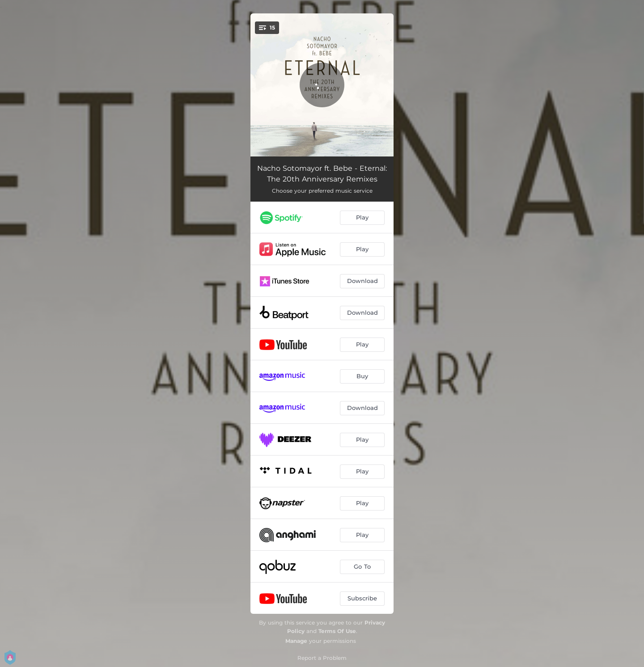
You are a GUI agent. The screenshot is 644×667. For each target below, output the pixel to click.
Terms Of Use (337, 631)
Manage (296, 641)
